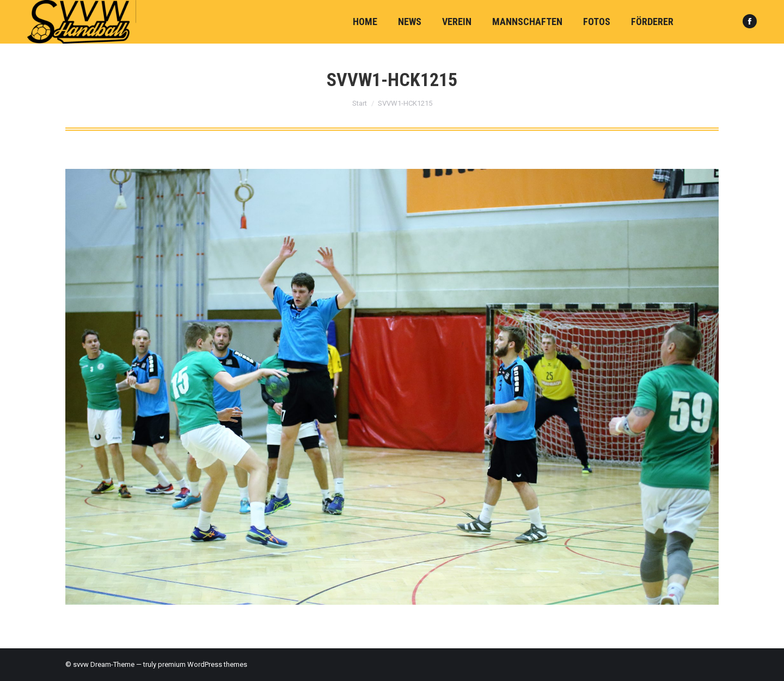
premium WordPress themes (203, 664)
